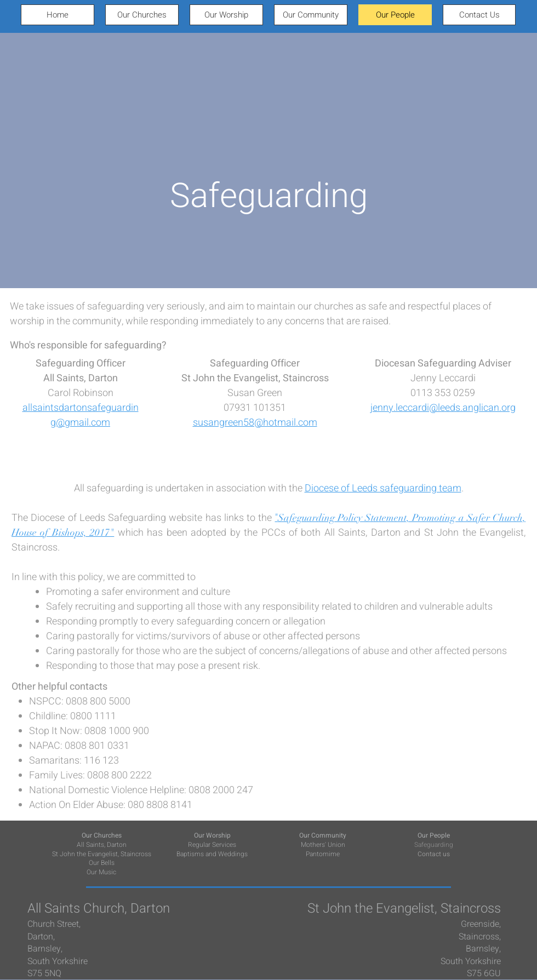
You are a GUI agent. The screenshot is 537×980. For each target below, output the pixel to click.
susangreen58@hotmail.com (255, 423)
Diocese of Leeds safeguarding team (383, 488)
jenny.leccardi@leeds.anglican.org (443, 408)
